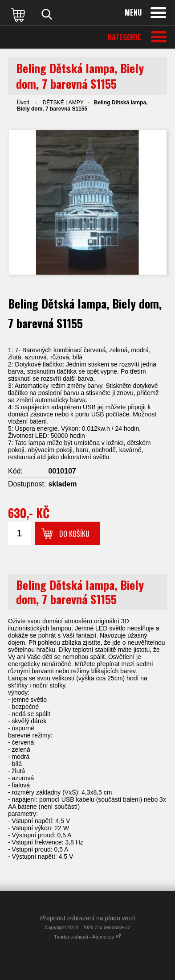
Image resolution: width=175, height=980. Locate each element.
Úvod (23, 103)
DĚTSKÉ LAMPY (63, 103)
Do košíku (74, 534)
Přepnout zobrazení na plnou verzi (87, 918)
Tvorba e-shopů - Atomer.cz (87, 937)
